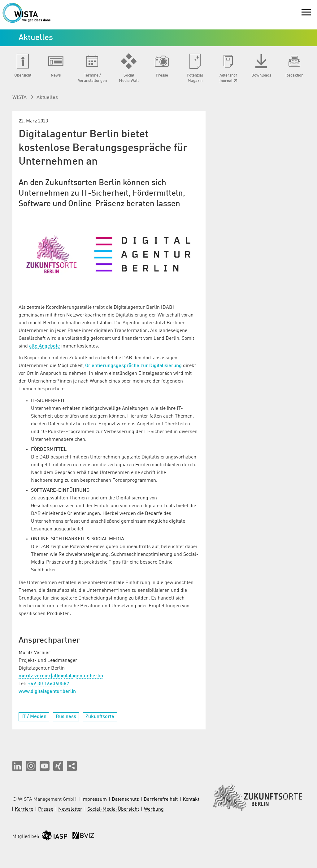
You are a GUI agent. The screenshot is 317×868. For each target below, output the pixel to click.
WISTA (20, 98)
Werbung (154, 809)
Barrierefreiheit (161, 799)
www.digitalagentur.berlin (47, 692)
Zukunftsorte (100, 717)
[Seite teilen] (72, 766)
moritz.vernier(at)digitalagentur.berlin (61, 676)
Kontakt (191, 799)
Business (66, 717)
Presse (46, 809)
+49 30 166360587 (49, 684)
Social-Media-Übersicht (113, 809)
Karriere (24, 809)
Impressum (94, 799)
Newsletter (70, 809)
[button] (17, 766)
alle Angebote (45, 346)
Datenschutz (125, 799)
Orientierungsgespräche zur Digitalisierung (133, 366)
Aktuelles (47, 98)
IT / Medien (34, 717)
